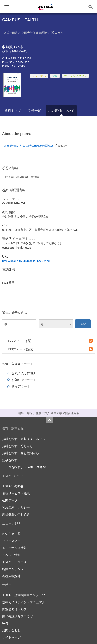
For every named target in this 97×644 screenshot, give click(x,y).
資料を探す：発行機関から (21, 453)
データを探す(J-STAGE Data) (24, 467)
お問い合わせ (11, 630)
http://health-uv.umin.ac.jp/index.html (26, 261)
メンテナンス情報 (14, 548)
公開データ (10, 500)
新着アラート (21, 386)
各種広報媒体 (11, 576)
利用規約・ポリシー (16, 507)
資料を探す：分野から (18, 446)
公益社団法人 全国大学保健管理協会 (27, 33)
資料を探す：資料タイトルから (24, 439)
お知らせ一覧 (11, 534)
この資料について (61, 110)
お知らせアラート (24, 380)
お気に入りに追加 (24, 373)
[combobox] (19, 324)
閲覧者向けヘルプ (14, 609)
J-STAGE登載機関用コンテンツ (24, 595)
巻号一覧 (34, 110)
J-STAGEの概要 (13, 486)
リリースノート (13, 541)
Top (49, 420)
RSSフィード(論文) (50, 349)
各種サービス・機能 (16, 493)
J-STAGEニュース (14, 562)
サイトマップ (11, 637)
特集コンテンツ (13, 569)
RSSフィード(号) (50, 341)
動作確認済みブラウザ (18, 616)
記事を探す (10, 460)
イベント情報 (11, 555)
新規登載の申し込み (16, 514)
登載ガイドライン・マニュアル (24, 602)
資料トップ (13, 110)
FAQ (5, 623)
